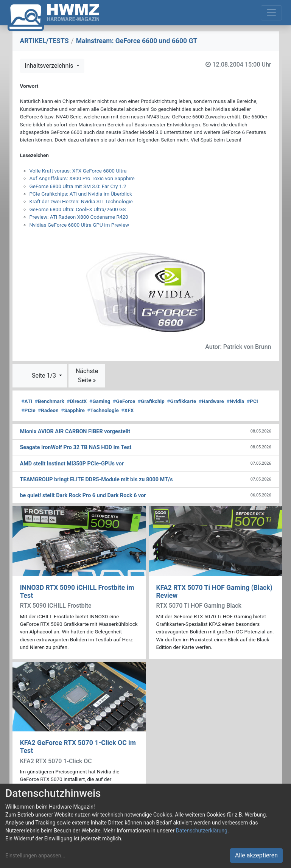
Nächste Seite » (87, 376)
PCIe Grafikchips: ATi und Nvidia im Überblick (81, 194)
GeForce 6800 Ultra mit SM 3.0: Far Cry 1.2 (78, 186)
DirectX (77, 401)
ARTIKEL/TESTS (44, 41)
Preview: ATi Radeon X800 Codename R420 (79, 217)
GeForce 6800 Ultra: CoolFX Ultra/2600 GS (78, 209)
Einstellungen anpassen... (35, 856)
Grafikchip (151, 401)
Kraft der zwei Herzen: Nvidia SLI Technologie (81, 201)
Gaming (100, 401)
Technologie (103, 410)
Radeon (48, 410)
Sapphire (73, 410)
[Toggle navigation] (271, 13)
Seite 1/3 (45, 376)
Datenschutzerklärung (202, 831)
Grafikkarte (182, 401)
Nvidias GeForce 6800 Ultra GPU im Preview (79, 225)
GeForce (124, 401)
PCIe (29, 410)
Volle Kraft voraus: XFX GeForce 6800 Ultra (78, 171)
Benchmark (50, 401)
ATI (27, 401)
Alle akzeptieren (256, 855)
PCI (252, 401)
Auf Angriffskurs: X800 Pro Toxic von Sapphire (82, 178)
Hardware (211, 401)
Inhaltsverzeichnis (50, 66)
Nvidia (236, 401)
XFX (127, 410)
